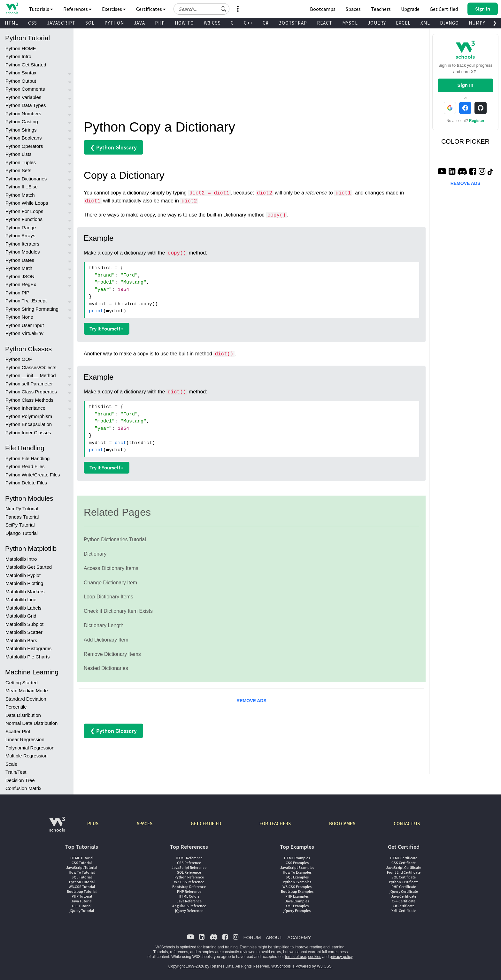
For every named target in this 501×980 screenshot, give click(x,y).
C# (266, 23)
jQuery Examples (297, 911)
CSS (33, 23)
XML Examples (297, 906)
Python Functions (24, 219)
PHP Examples (297, 896)
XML (425, 23)
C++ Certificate (404, 901)
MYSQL (350, 23)
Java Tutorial (82, 901)
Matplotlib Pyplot (23, 575)
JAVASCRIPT (61, 23)
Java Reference (189, 901)
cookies (315, 957)
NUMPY (477, 23)
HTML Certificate (404, 858)
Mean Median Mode (27, 691)
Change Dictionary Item (110, 583)
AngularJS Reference (189, 906)
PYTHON (114, 23)
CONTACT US (407, 823)
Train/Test (16, 772)
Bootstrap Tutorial (82, 891)
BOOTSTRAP (293, 23)
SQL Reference (189, 872)
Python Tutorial (82, 882)
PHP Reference (189, 891)
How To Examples (297, 872)
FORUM (252, 937)
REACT (325, 23)
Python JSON (20, 276)
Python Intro (18, 56)
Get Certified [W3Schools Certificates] (444, 9)
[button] (224, 9)
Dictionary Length (104, 625)
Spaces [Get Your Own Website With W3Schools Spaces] (353, 9)
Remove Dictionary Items (112, 654)
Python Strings (21, 130)
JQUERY (377, 23)
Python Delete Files (26, 483)
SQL (90, 23)
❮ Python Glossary (113, 147)
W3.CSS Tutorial (82, 887)
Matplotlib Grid (21, 616)
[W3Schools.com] (57, 828)
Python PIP (17, 293)
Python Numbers (23, 114)
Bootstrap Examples (297, 891)
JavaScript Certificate (404, 867)
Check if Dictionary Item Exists (118, 611)
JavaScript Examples (297, 867)
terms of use (296, 957)
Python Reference (189, 877)
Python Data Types (26, 105)
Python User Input (25, 325)
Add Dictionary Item (106, 640)
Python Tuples (21, 162)
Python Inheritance (25, 408)
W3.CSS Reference (189, 882)
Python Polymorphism (29, 416)
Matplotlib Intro (21, 559)
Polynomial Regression (30, 748)
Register (477, 121)
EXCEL (403, 23)
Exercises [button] (114, 9)
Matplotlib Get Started (29, 567)
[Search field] (201, 9)
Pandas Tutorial (22, 517)
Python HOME (21, 48)
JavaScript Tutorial (82, 867)
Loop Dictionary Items (108, 597)
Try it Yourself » (107, 329)
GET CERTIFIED (206, 823)
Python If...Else (22, 187)
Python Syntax (21, 73)
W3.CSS (212, 23)
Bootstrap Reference (189, 887)
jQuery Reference (189, 911)
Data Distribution (23, 715)
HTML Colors (189, 896)
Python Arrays (20, 236)
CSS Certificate (404, 863)
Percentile (16, 707)
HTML (12, 23)
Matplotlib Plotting (24, 583)
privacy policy (341, 957)
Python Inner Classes (28, 433)
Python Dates (20, 260)
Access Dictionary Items (111, 568)
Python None (19, 317)
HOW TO (184, 23)
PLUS (93, 823)
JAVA (139, 23)
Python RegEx (21, 284)
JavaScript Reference (189, 867)
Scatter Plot (18, 731)
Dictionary (95, 554)
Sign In (465, 85)
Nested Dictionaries (106, 668)
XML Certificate (404, 911)
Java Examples (297, 901)
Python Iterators (22, 244)
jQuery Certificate (404, 891)
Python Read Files (25, 466)
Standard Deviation (26, 699)
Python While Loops (27, 203)
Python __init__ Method (31, 375)
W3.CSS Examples (297, 887)
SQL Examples (297, 877)
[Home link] (12, 8)
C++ (248, 23)
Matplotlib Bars (21, 640)
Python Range (21, 228)
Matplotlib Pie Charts (27, 657)
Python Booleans (23, 138)
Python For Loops (24, 211)
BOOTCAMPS (342, 823)
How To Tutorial (82, 872)
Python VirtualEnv (24, 333)
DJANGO (449, 23)
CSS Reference (189, 863)
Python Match (20, 195)
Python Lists (19, 154)
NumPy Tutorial (22, 509)
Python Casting (22, 122)
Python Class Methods (29, 400)
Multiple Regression (27, 756)
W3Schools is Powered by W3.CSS (301, 966)
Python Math (19, 268)
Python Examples (297, 882)
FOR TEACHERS (275, 823)
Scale (12, 764)
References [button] (77, 9)
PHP (160, 23)
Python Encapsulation (29, 424)
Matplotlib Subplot (24, 624)
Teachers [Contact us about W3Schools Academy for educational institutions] (381, 9)
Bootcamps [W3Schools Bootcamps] (323, 9)
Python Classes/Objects (31, 367)
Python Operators (24, 146)
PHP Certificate (404, 887)
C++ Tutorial (82, 906)
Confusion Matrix (23, 788)
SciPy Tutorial (20, 525)
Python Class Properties (31, 392)
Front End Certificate (404, 872)
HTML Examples (297, 858)
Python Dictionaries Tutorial (115, 539)
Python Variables (23, 97)
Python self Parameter (29, 384)
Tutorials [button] (41, 9)
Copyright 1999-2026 (186, 966)
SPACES (145, 823)
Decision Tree (20, 780)
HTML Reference (189, 858)
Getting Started (22, 683)
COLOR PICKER (465, 141)
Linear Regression (25, 739)
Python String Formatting (32, 309)
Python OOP (19, 359)
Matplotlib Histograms (28, 648)
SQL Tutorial (82, 877)
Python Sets (18, 170)
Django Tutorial (22, 533)
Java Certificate (404, 896)
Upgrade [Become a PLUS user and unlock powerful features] (410, 9)
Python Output (21, 81)
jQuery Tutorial (82, 911)
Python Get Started (26, 65)
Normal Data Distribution (31, 723)
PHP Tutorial (82, 896)
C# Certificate (404, 906)
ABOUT (274, 937)
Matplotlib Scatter (24, 632)
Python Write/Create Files (33, 475)
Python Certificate (404, 882)
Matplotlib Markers (25, 592)
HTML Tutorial (82, 858)
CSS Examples (297, 863)
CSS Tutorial (82, 863)
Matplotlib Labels (23, 608)
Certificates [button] (151, 9)
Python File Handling (27, 458)
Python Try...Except (26, 301)
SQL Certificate (404, 877)
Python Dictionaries (26, 179)
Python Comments (25, 89)
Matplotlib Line (21, 600)
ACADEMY (299, 937)
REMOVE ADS (251, 701)
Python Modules (23, 252)
